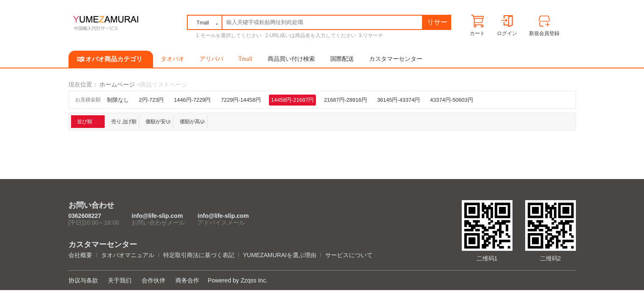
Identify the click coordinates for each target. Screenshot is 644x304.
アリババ (211, 59)
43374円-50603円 (451, 100)
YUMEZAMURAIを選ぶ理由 (280, 255)
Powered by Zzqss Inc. (238, 280)
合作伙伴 (153, 280)
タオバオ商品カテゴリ (111, 59)
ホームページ (117, 84)
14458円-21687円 (292, 100)
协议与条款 (83, 280)
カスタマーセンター (396, 59)
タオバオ (173, 59)
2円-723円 (152, 100)
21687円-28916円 (345, 100)
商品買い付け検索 (291, 59)
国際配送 (342, 59)
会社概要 (80, 255)
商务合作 (187, 280)
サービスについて (349, 255)
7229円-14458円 (241, 100)
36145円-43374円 (399, 100)
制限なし (118, 100)
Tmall (245, 59)
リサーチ (437, 24)
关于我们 (120, 280)
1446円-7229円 (192, 100)
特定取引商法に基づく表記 (199, 255)
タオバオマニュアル (128, 255)
